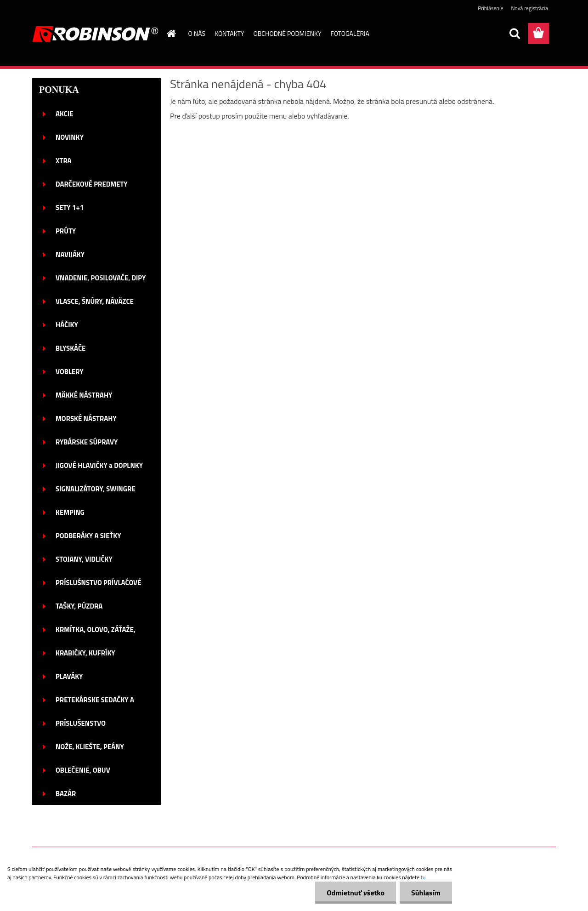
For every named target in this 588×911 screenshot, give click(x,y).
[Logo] (95, 34)
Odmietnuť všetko (356, 893)
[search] (514, 34)
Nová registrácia (529, 8)
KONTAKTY (229, 33)
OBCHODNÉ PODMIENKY (288, 33)
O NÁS (197, 33)
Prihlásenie (490, 8)
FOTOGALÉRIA (350, 33)
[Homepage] (171, 34)
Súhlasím (426, 893)
